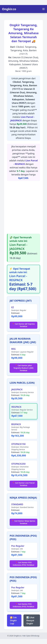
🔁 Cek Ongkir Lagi (13, 620)
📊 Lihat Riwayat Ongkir (30, 620)
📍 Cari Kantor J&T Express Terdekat (24, 325)
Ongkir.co (9, 9)
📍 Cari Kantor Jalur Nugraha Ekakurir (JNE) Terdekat (23, 368)
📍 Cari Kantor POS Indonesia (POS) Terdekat (23, 564)
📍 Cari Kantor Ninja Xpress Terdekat (23, 522)
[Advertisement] (23, 207)
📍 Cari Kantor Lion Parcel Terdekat (23, 484)
